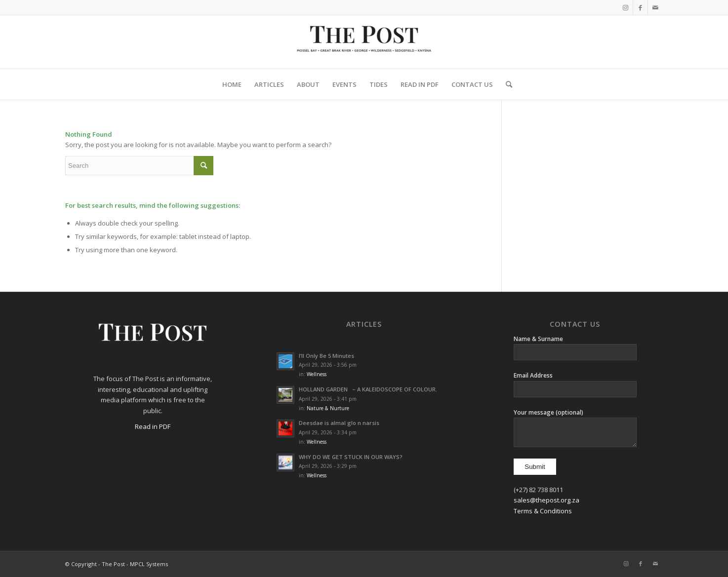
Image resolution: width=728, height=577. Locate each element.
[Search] (506, 84)
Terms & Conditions (543, 511)
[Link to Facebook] (640, 7)
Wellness (317, 374)
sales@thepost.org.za (546, 500)
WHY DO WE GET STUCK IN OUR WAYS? (353, 457)
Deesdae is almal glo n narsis (339, 423)
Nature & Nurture (328, 408)
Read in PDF (153, 426)
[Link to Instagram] (626, 7)
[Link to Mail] (655, 7)
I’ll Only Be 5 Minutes (326, 356)
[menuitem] (232, 84)
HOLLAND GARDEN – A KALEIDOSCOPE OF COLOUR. (368, 389)
